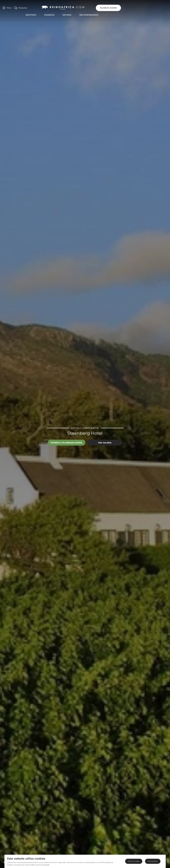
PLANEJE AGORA (155, 8)
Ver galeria (105, 443)
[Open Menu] (7, 8)
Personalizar (153, 861)
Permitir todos (134, 861)
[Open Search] (21, 8)
